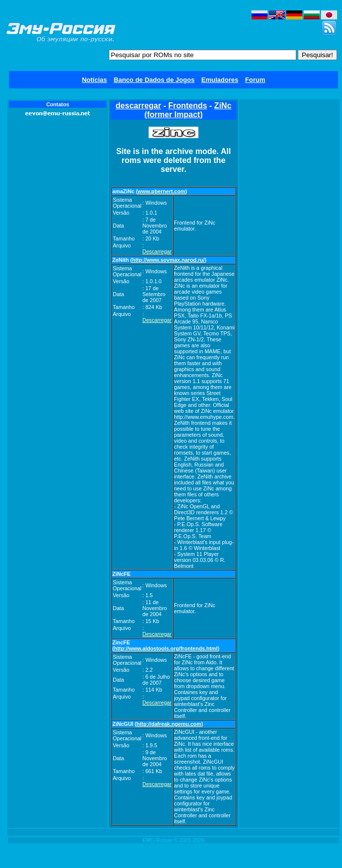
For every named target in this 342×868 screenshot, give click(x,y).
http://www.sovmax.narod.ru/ (169, 260)
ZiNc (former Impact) (188, 110)
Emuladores (220, 80)
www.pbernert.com (162, 191)
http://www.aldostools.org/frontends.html (166, 648)
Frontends (187, 106)
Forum (255, 80)
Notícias (95, 80)
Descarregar (157, 251)
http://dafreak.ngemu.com (169, 724)
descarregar (139, 106)
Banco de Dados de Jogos (154, 80)
